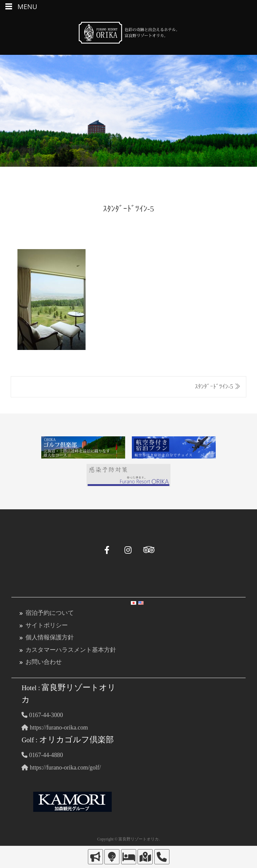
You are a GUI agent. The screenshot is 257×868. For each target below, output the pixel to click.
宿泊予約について (50, 613)
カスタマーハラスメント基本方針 (71, 649)
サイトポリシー (47, 625)
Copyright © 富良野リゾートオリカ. (129, 837)
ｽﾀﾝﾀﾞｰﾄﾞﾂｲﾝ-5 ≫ (218, 387)
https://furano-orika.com (55, 726)
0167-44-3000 (42, 714)
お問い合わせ (44, 661)
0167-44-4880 (42, 753)
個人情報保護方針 (50, 637)
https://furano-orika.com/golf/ (62, 765)
